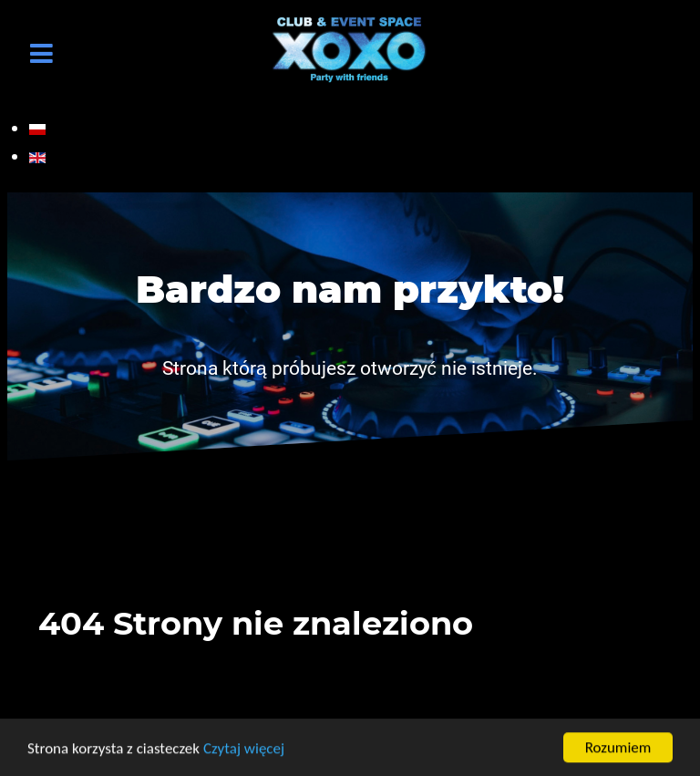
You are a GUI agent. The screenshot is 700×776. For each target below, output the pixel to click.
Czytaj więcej (244, 749)
